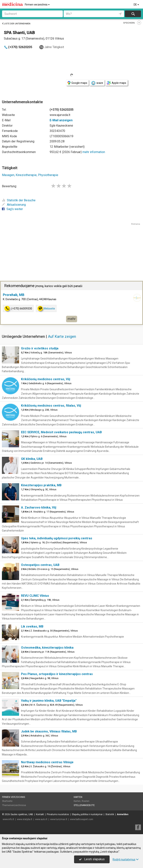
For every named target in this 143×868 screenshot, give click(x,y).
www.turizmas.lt (59, 819)
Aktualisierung (14, 205)
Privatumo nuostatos (58, 814)
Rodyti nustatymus (126, 859)
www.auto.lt (41, 819)
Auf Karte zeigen (62, 336)
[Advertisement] (71, 252)
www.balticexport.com (82, 819)
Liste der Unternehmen (16, 24)
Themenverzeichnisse (14, 805)
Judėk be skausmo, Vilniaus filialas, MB (49, 731)
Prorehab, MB (14, 295)
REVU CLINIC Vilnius (35, 596)
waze (97, 83)
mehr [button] (72, 319)
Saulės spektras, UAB (22, 814)
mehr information (94, 152)
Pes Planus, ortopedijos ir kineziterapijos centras (57, 674)
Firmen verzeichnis (38, 5)
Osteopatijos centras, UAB (40, 565)
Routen (86, 801)
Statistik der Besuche (19, 200)
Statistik (110, 814)
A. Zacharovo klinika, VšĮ (39, 507)
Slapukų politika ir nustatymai (87, 814)
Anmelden (123, 814)
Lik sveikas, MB (32, 626)
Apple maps (116, 83)
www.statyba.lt (25, 819)
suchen (133, 14)
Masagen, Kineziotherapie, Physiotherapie (30, 175)
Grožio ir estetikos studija (40, 348)
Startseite (7, 801)
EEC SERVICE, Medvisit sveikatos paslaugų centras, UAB (61, 432)
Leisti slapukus (92, 859)
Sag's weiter (12, 209)
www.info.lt (8, 819)
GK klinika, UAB (32, 459)
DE (137, 5)
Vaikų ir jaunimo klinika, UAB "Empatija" (49, 701)
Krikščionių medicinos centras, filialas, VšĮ (51, 406)
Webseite (46, 308)
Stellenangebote (84, 805)
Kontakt (40, 814)
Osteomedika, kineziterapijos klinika (47, 648)
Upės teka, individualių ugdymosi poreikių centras (57, 538)
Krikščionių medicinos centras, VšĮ (46, 379)
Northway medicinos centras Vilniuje (47, 762)
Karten (78, 797)
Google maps (77, 83)
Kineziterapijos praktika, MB (41, 485)
